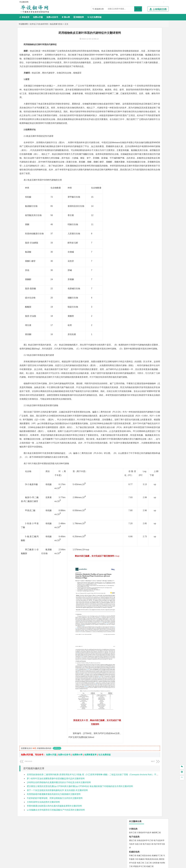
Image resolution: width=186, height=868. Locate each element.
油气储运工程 (158, 87)
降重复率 (79, 17)
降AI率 (66, 17)
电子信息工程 (148, 53)
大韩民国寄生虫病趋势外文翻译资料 (43, 810)
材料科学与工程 (135, 163)
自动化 (141, 87)
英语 (137, 136)
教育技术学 (153, 136)
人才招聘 (140, 841)
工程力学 (133, 83)
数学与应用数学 (154, 94)
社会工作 (144, 288)
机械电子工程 (157, 65)
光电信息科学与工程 (145, 50)
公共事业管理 (145, 124)
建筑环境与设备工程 (145, 200)
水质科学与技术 (151, 227)
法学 (131, 147)
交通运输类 (134, 152)
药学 (144, 262)
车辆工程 (133, 65)
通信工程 (133, 50)
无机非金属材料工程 (153, 167)
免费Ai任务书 (52, 17)
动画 (164, 273)
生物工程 (143, 265)
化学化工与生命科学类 (39, 24)
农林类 (132, 292)
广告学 (132, 136)
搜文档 (138, 9)
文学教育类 (134, 132)
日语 (160, 136)
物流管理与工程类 (137, 246)
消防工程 (160, 239)
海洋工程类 (134, 178)
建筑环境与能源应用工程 (154, 193)
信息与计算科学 (141, 91)
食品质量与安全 (56, 24)
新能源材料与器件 (140, 170)
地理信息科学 (134, 212)
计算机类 (133, 38)
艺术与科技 (145, 277)
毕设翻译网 (23, 24)
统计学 (151, 91)
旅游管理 (137, 128)
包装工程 (140, 72)
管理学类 (133, 117)
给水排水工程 (139, 204)
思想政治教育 (134, 288)
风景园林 (154, 277)
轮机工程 (148, 87)
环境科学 (140, 227)
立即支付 (57, 756)
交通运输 (133, 155)
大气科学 (137, 216)
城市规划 (133, 200)
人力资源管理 (156, 124)
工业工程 (148, 72)
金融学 (153, 109)
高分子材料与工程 (155, 170)
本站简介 (126, 841)
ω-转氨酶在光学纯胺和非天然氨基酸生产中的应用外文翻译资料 (56, 818)
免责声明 (126, 845)
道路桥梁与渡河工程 (145, 155)
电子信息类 (134, 46)
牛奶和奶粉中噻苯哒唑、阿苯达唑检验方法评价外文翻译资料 (55, 806)
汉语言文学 (151, 139)
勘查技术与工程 (141, 242)
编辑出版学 (144, 136)
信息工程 (139, 53)
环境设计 (133, 273)
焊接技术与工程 (139, 75)
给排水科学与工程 (142, 197)
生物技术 (161, 258)
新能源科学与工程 (140, 94)
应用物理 (140, 83)
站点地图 (118, 865)
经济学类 (133, 106)
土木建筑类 (134, 190)
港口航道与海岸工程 (145, 182)
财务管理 (140, 121)
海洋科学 (135, 185)
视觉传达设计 (134, 277)
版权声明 (154, 841)
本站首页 (24, 17)
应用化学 (146, 258)
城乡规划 (161, 197)
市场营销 (133, 121)
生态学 (140, 296)
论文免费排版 (94, 17)
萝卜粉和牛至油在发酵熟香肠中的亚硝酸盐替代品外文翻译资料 (56, 786)
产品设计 (150, 273)
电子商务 (146, 109)
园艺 (131, 296)
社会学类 (133, 284)
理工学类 (133, 80)
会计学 (136, 124)
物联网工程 (156, 42)
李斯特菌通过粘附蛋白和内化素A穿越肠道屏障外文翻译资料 (54, 814)
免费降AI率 (77, 762)
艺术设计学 (141, 273)
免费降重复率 (90, 762)
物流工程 (133, 250)
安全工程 (144, 239)
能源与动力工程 (151, 83)
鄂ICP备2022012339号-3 (104, 865)
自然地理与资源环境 (149, 216)
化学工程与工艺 (135, 258)
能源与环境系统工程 (147, 98)
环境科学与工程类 (137, 223)
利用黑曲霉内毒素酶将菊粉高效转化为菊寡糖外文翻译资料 (54, 802)
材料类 (132, 159)
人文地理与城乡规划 (149, 212)
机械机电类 (134, 61)
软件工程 (133, 42)
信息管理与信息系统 (153, 121)
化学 (149, 265)
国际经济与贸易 (135, 109)
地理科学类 (134, 208)
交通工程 (157, 155)
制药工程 (154, 258)
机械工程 (150, 75)
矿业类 (132, 235)
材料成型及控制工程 (150, 163)
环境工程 (133, 227)
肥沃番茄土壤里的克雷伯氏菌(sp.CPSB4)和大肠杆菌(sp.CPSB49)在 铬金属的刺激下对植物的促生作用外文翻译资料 (80, 794)
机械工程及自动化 (144, 65)
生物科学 (155, 265)
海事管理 (133, 182)
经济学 (159, 109)
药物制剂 (150, 262)
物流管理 (140, 250)
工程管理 (154, 197)
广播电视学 (141, 139)
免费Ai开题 (38, 17)
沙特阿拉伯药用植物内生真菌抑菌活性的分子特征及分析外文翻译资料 (59, 790)
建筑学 (132, 197)
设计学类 (133, 269)
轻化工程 (135, 265)
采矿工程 (152, 239)
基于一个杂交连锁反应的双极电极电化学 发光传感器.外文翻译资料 (57, 798)
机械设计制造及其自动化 (149, 68)
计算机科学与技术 (144, 42)
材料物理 (140, 167)
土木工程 (140, 193)
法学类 (132, 144)
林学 (135, 296)
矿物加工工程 (134, 239)
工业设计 (158, 273)
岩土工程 (133, 193)
